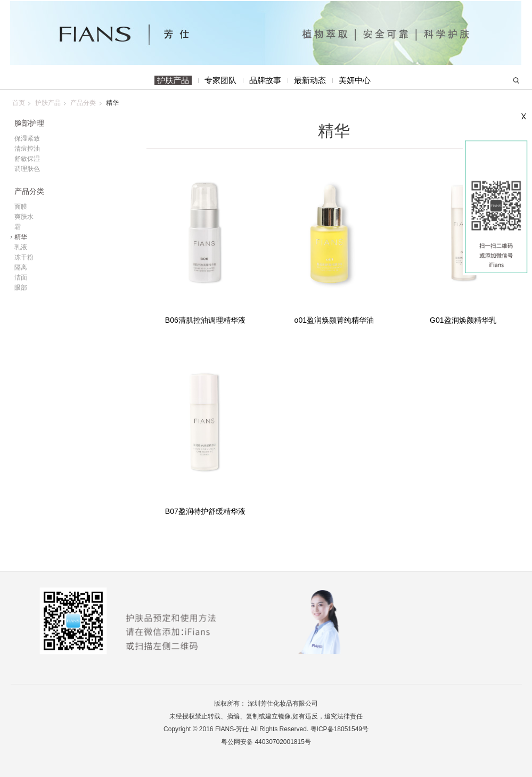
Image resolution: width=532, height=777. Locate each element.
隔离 (21, 267)
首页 (19, 103)
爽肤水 (24, 217)
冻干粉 (24, 257)
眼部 (21, 288)
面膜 (21, 207)
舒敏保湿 (27, 159)
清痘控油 (27, 149)
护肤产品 (48, 103)
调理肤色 (27, 169)
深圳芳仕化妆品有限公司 (283, 704)
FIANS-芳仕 (232, 729)
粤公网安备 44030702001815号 (266, 742)
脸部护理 (29, 123)
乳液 (21, 247)
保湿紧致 (27, 138)
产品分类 (83, 103)
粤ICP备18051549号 (339, 729)
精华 (334, 131)
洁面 (21, 277)
